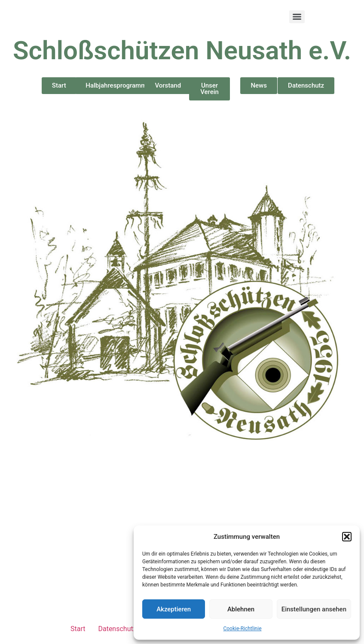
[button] (347, 537)
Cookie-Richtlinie (242, 629)
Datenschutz (117, 629)
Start (78, 629)
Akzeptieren (174, 609)
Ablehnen (241, 609)
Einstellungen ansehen (314, 609)
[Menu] (297, 17)
